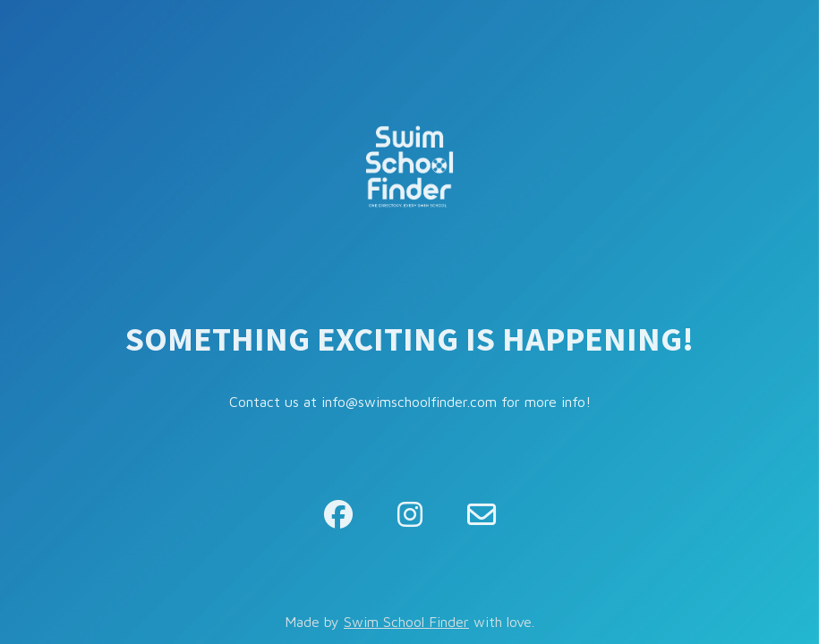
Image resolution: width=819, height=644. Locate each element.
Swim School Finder (406, 622)
